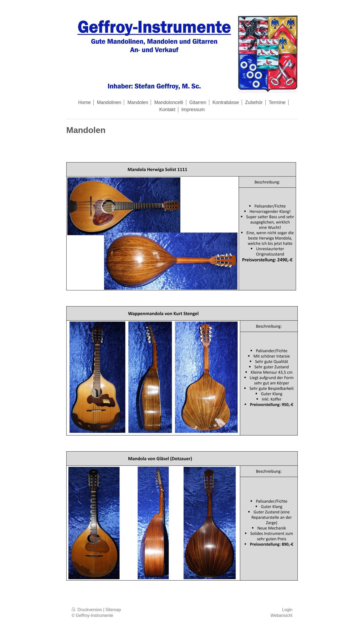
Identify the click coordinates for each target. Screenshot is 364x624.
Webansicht (282, 615)
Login (287, 610)
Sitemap (113, 610)
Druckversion (87, 610)
